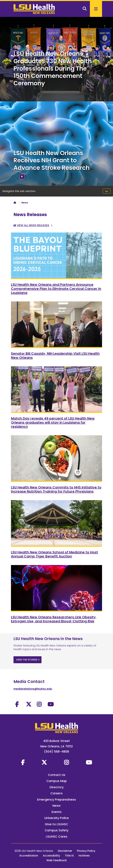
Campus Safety (57, 830)
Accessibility (51, 856)
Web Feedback (57, 860)
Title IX (69, 856)
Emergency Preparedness (56, 799)
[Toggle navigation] (107, 191)
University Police (57, 818)
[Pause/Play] (22, 177)
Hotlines (84, 856)
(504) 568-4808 (56, 751)
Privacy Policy (86, 851)
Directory (57, 787)
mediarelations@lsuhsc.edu (33, 689)
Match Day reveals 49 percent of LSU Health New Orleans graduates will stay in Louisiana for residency (53, 422)
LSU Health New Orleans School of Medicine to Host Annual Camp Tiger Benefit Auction (54, 554)
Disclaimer (65, 851)
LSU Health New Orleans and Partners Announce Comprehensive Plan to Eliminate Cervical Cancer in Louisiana (56, 289)
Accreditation (29, 856)
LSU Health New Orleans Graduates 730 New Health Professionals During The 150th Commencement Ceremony (53, 68)
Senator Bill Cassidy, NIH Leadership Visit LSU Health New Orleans (55, 356)
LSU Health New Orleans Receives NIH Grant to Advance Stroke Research (52, 160)
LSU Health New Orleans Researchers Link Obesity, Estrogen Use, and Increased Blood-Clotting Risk (54, 619)
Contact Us (57, 775)
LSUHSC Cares (57, 836)
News (56, 806)
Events (57, 812)
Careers (56, 793)
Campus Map (57, 781)
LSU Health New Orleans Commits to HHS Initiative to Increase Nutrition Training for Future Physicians (56, 489)
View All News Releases (33, 225)
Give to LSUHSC (56, 824)
